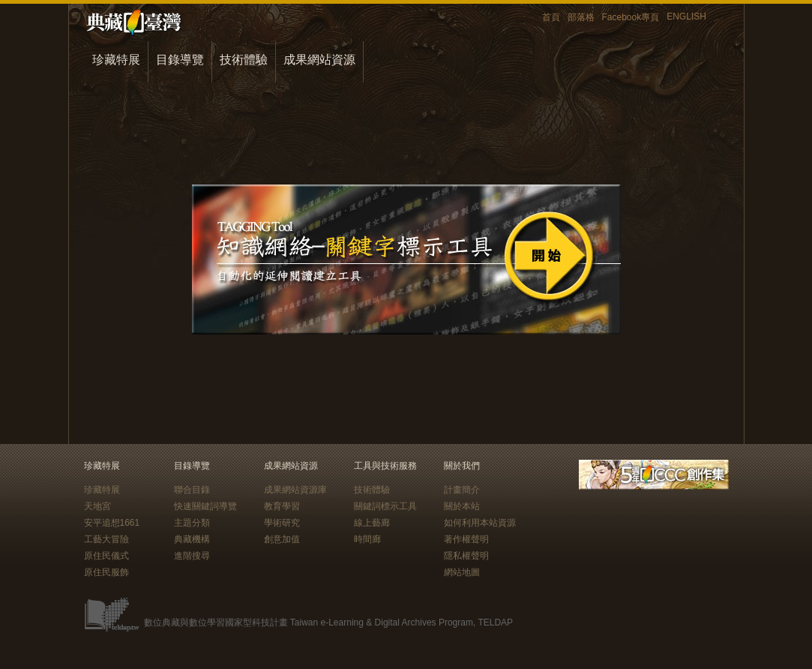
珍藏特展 (116, 60)
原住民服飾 (106, 572)
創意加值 (282, 539)
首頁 (551, 17)
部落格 (581, 17)
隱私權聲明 (466, 556)
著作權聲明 (466, 539)
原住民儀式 (106, 556)
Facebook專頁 (631, 17)
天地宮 (97, 506)
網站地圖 (462, 572)
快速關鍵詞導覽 (205, 506)
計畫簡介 (462, 490)
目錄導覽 (180, 60)
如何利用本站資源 (480, 523)
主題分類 (192, 523)
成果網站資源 (319, 60)
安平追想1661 (112, 523)
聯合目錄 (192, 490)
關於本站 (462, 506)
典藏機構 (192, 539)
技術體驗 (244, 60)
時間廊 (367, 539)
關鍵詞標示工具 (385, 506)
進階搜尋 (192, 556)
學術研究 (282, 523)
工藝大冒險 (106, 539)
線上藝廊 (372, 523)
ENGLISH (686, 16)
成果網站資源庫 (295, 490)
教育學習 (282, 506)
